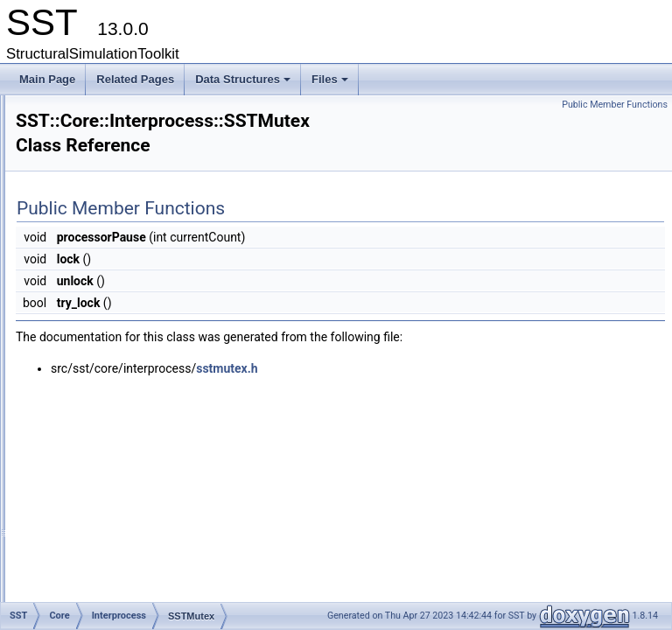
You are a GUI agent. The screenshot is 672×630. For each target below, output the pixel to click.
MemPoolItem (118, 531)
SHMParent (127, 339)
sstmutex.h (445, 374)
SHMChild (123, 319)
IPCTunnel (124, 262)
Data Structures (244, 84)
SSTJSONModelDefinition (146, 570)
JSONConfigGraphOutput (145, 493)
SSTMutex (124, 358)
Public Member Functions (615, 105)
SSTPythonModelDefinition (148, 589)
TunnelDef (124, 377)
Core (83, 165)
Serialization (114, 396)
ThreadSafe (113, 416)
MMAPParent (131, 300)
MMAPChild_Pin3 (141, 281)
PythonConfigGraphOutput (147, 550)
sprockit (76, 127)
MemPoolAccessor (129, 512)
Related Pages (135, 79)
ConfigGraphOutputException (154, 454)
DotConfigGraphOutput (140, 473)
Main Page (47, 79)
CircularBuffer (132, 223)
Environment (115, 185)
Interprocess (115, 204)
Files (331, 84)
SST (68, 146)
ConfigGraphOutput (131, 435)
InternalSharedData (145, 242)
